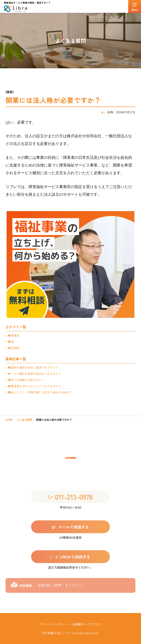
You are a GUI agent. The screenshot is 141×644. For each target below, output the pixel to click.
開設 (11, 342)
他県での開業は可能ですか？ (26, 380)
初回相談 (14, 348)
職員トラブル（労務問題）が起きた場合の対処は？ (40, 392)
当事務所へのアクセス (87, 624)
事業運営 (14, 335)
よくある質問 (24, 420)
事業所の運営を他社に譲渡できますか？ (33, 367)
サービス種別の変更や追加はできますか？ (35, 374)
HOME (9, 420)
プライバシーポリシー (54, 624)
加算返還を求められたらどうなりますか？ (35, 386)
